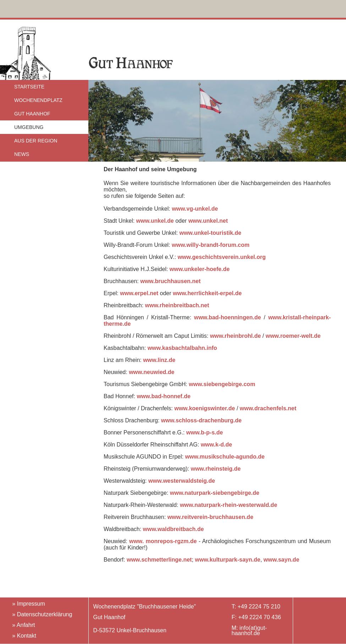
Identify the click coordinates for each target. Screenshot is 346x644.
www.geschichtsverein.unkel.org (221, 257)
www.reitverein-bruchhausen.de (210, 517)
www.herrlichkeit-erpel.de (207, 293)
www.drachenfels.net (268, 408)
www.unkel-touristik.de (210, 233)
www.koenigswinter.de (205, 408)
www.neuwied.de (152, 372)
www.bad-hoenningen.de (228, 317)
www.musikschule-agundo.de (225, 457)
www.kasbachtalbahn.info (182, 348)
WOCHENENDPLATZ (38, 100)
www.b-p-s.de (205, 432)
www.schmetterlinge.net (159, 560)
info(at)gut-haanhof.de (249, 631)
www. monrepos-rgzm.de (164, 541)
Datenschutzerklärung (45, 614)
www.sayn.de (282, 560)
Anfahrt (26, 625)
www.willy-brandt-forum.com (211, 245)
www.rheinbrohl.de (235, 336)
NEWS (22, 154)
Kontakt (27, 636)
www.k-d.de (216, 445)
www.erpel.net (139, 293)
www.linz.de (159, 360)
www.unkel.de (155, 221)
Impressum (31, 604)
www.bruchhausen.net (170, 281)
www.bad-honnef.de (163, 396)
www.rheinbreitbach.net (177, 305)
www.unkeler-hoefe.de (199, 269)
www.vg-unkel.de (195, 209)
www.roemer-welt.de (293, 336)
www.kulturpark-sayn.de (227, 560)
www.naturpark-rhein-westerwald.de (229, 505)
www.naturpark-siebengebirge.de (215, 493)
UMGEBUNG (29, 127)
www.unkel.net (208, 221)
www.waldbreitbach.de (174, 529)
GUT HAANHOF (32, 114)
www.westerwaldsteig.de (182, 481)
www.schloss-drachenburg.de (201, 420)
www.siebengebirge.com (222, 384)
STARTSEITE (29, 87)
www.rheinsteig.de (216, 469)
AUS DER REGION (36, 141)
